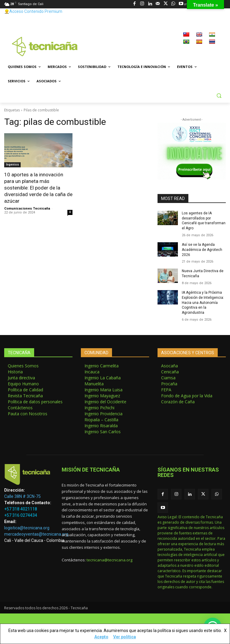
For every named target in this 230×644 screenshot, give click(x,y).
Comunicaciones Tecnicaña (27, 209)
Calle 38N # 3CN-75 (22, 496)
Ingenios (12, 165)
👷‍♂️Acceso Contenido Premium (33, 11)
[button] (219, 96)
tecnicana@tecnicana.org (109, 560)
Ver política (125, 637)
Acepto (101, 637)
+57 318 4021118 (21, 509)
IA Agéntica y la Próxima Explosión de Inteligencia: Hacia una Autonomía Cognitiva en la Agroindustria (203, 303)
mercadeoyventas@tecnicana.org (36, 534)
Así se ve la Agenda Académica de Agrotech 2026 (202, 250)
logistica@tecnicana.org (27, 528)
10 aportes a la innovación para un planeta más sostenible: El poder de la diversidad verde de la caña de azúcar (38, 188)
